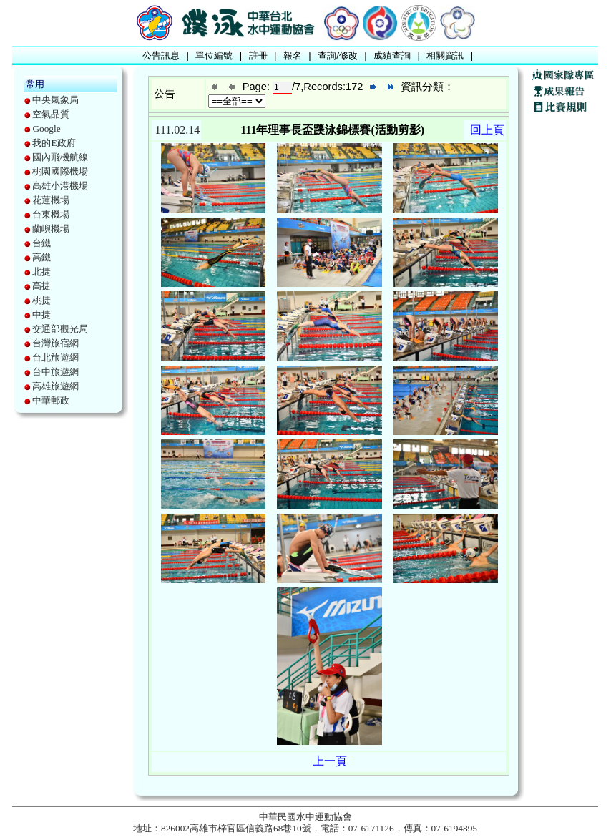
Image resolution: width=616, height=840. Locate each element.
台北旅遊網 (55, 357)
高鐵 (41, 257)
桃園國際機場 (60, 171)
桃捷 (41, 300)
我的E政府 (54, 143)
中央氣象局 (55, 100)
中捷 (41, 314)
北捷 (41, 272)
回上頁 (487, 130)
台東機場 (51, 214)
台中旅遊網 (55, 372)
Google (46, 128)
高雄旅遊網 (55, 386)
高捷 (41, 286)
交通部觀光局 (60, 329)
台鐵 (41, 243)
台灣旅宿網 (55, 343)
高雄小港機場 (60, 186)
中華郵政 (51, 400)
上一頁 (330, 761)
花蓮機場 (51, 200)
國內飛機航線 (60, 157)
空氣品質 (51, 114)
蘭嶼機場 (51, 229)
